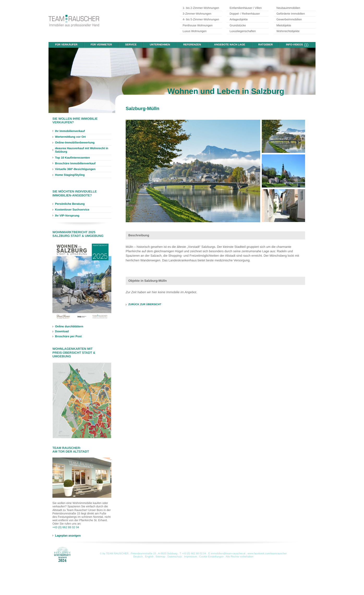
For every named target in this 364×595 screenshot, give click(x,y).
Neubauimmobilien (288, 8)
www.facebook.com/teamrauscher (267, 554)
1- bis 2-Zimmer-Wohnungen (201, 8)
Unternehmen (160, 45)
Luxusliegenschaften (242, 31)
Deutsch (138, 557)
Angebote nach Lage (230, 45)
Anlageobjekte (239, 20)
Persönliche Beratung (70, 204)
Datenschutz (175, 557)
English (149, 557)
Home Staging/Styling (70, 175)
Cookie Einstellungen (211, 557)
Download (62, 332)
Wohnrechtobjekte (288, 31)
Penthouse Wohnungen (198, 26)
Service (131, 45)
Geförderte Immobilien (291, 14)
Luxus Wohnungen (195, 31)
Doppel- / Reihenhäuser (245, 14)
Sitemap (160, 557)
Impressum (190, 557)
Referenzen (192, 45)
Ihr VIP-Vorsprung (67, 216)
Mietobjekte (284, 26)
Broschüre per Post (68, 336)
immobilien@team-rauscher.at (228, 554)
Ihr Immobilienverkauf (70, 131)
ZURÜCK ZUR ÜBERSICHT (145, 305)
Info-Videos (295, 45)
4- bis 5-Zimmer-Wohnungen (201, 20)
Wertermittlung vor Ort (70, 137)
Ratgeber (266, 45)
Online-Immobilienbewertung (75, 143)
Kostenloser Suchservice (72, 210)
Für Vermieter (101, 45)
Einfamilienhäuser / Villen (245, 8)
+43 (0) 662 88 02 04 (66, 527)
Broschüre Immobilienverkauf (75, 164)
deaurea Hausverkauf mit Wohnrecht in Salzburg (82, 150)
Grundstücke (238, 26)
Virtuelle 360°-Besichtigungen (75, 169)
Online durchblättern (69, 327)
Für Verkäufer (66, 45)
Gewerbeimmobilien (289, 20)
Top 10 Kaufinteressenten (72, 158)
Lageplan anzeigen (68, 536)
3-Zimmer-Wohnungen (197, 14)
